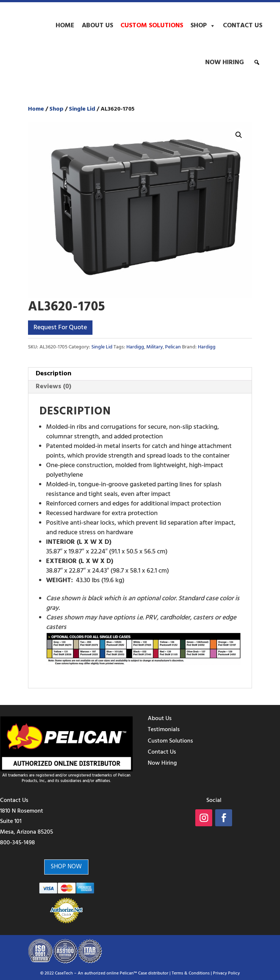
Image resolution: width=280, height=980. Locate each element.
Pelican (173, 347)
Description (54, 374)
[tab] (140, 374)
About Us (97, 26)
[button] (257, 62)
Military (155, 347)
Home (65, 26)
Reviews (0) (53, 387)
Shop (203, 26)
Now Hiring (225, 62)
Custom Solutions (152, 26)
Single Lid (82, 109)
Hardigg (135, 347)
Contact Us (243, 26)
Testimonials (164, 730)
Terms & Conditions (191, 973)
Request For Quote (60, 328)
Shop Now (66, 867)
